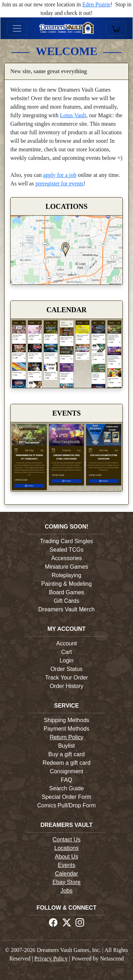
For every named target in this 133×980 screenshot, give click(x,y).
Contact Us (66, 840)
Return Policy (66, 737)
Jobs (67, 891)
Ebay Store (66, 882)
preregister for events (60, 183)
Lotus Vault (73, 115)
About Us (67, 857)
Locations (66, 848)
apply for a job (60, 175)
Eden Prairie (96, 4)
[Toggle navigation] (17, 28)
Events (66, 865)
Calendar (66, 874)
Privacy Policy (51, 959)
